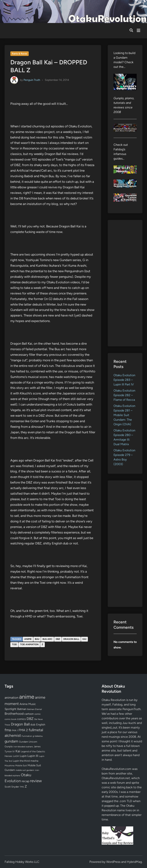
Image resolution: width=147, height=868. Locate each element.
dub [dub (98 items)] (33, 725)
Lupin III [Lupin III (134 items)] (33, 756)
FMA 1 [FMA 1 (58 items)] (15, 730)
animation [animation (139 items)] (11, 698)
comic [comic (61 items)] (38, 714)
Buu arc (47, 639)
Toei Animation (29, 644)
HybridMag (134, 862)
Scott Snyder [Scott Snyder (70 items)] (12, 787)
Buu (37, 639)
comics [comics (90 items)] (21, 719)
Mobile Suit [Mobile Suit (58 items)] (21, 766)
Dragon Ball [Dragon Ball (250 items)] (20, 724)
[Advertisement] (125, 283)
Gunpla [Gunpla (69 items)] (9, 746)
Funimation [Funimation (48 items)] (27, 736)
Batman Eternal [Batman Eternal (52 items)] (34, 709)
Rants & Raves (20, 54)
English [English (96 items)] (41, 725)
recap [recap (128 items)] (25, 781)
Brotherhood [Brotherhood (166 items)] (14, 714)
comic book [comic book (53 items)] (10, 719)
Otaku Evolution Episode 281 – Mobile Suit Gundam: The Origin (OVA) (124, 415)
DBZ (58, 639)
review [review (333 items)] (36, 781)
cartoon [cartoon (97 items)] (29, 714)
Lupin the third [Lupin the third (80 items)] (21, 761)
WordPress (113, 862)
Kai (84, 639)
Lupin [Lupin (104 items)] (23, 756)
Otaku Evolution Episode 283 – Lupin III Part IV (124, 380)
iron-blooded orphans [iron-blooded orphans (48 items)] (23, 747)
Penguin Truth (32, 80)
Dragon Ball (71, 639)
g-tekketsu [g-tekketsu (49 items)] (38, 736)
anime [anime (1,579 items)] (27, 697)
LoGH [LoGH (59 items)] (16, 756)
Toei (14, 644)
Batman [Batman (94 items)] (22, 709)
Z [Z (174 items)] (26, 786)
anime (28, 639)
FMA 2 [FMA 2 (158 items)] (23, 730)
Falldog (117, 704)
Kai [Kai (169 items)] (18, 751)
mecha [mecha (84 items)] (34, 761)
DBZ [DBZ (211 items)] (30, 719)
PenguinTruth (132, 709)
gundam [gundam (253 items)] (11, 741)
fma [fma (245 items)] (8, 730)
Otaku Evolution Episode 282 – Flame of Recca (124, 395)
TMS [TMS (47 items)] (22, 787)
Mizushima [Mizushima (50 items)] (10, 766)
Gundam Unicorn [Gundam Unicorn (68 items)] (28, 742)
